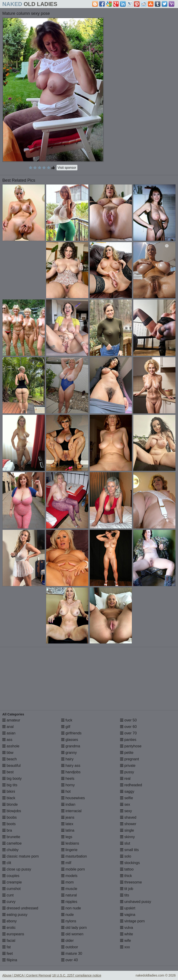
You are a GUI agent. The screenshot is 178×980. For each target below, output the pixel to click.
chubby (10, 850)
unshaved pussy (136, 902)
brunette (11, 837)
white (127, 934)
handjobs (71, 772)
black (9, 798)
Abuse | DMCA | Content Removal (27, 975)
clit (7, 863)
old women (72, 934)
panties (128, 740)
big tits (10, 785)
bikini (9, 791)
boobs (10, 817)
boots (9, 824)
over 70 (128, 733)
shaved (128, 817)
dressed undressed (20, 908)
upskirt (128, 908)
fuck (67, 720)
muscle (69, 889)
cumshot (11, 889)
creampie (12, 882)
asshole (11, 746)
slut (125, 843)
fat (6, 947)
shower (128, 824)
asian (9, 733)
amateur (11, 720)
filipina (10, 960)
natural (69, 895)
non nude (71, 908)
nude (67, 915)
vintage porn (132, 921)
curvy (9, 902)
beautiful (11, 766)
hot (66, 791)
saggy (127, 791)
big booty (12, 779)
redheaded (131, 785)
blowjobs (12, 811)
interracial (71, 811)
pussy (127, 772)
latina (68, 830)
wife (126, 941)
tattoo (127, 869)
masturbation (74, 856)
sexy (126, 811)
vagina (128, 915)
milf (66, 863)
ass (7, 740)
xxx (125, 947)
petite (127, 753)
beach (10, 759)
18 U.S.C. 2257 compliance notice (77, 975)
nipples (69, 902)
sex (125, 804)
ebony (10, 921)
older (67, 941)
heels (68, 779)
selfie (127, 798)
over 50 (128, 720)
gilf (66, 727)
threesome (131, 882)
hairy (67, 759)
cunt (8, 895)
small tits (129, 850)
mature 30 (72, 953)
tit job (127, 889)
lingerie (69, 850)
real (125, 779)
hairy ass (71, 766)
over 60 (128, 727)
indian (68, 804)
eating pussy (15, 915)
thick (126, 876)
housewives (73, 798)
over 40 (70, 960)
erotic (9, 928)
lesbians (70, 843)
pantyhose (131, 746)
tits (125, 895)
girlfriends (71, 733)
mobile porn (73, 869)
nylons (69, 921)
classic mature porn (21, 856)
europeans (13, 934)
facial (9, 941)
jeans (68, 817)
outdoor (70, 947)
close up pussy (17, 869)
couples (11, 876)
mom (67, 882)
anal (8, 727)
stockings (130, 863)
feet (8, 953)
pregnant (130, 759)
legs (67, 837)
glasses (70, 740)
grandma (71, 746)
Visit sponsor (67, 168)
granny (69, 753)
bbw (8, 753)
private (128, 766)
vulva (127, 928)
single (127, 830)
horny (68, 785)
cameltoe (12, 843)
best (8, 772)
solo (126, 856)
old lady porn (74, 928)
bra (7, 830)
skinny (127, 837)
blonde (10, 804)
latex (67, 824)
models (69, 876)
